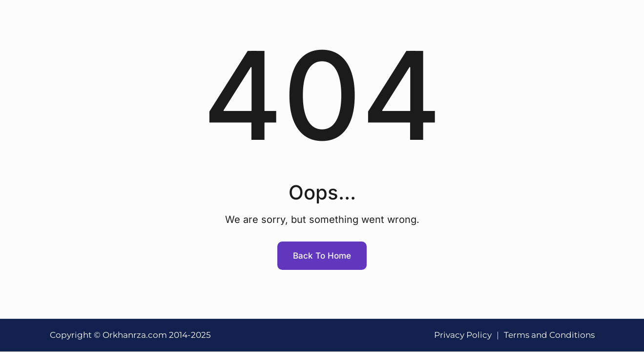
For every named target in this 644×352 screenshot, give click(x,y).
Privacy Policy (463, 335)
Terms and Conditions (549, 335)
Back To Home (322, 256)
